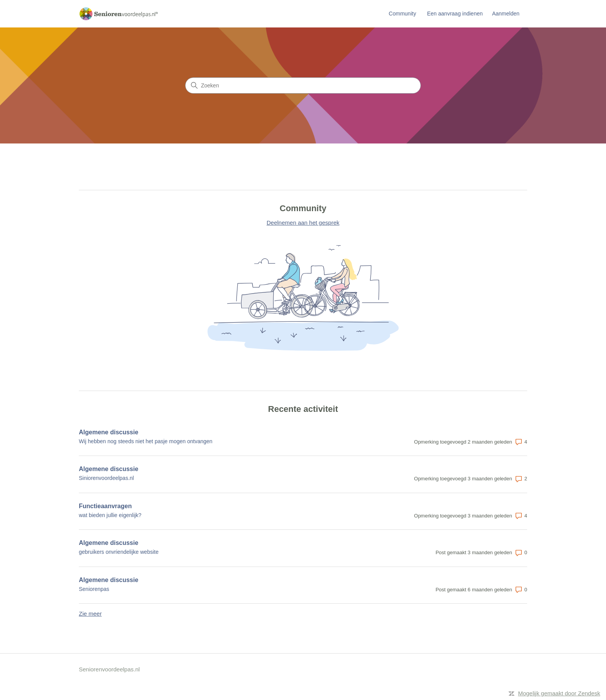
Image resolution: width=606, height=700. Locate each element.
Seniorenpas (94, 589)
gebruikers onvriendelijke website (119, 552)
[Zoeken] (303, 85)
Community (403, 14)
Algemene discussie (109, 432)
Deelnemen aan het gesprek (303, 223)
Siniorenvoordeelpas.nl (106, 478)
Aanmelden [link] (506, 14)
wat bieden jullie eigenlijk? (110, 515)
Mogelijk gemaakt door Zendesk (559, 693)
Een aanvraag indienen (455, 14)
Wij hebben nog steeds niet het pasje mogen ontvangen (146, 441)
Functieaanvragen (105, 506)
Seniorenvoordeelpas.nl (109, 669)
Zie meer (90, 614)
